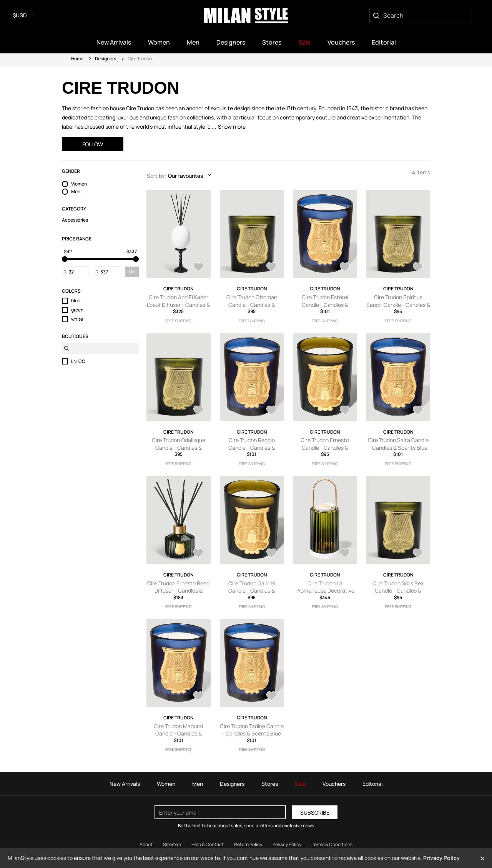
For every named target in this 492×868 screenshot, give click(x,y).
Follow (93, 144)
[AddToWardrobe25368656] (418, 268)
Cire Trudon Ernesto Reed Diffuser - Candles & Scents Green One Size (178, 591)
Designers (106, 59)
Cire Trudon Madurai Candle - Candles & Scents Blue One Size (179, 734)
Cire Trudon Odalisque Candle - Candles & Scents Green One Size (178, 447)
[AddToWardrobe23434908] (418, 411)
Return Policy (248, 844)
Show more (232, 127)
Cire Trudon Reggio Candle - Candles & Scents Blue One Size (252, 447)
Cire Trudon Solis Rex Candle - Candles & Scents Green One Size (398, 591)
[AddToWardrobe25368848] (345, 268)
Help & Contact (208, 844)
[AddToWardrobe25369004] (271, 268)
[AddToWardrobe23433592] (345, 554)
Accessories (75, 220)
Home (77, 59)
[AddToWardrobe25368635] (198, 411)
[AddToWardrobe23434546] (271, 554)
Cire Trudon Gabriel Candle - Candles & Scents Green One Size (252, 591)
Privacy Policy (441, 858)
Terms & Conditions (332, 844)
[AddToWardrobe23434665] (198, 554)
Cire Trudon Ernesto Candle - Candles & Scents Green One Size (325, 447)
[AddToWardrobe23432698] (198, 697)
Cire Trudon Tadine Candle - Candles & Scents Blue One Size (252, 734)
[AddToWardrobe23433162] (418, 554)
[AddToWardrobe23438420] (271, 411)
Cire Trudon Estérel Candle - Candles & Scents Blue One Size (325, 305)
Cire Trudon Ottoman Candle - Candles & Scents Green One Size (252, 305)
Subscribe (315, 813)
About (146, 844)
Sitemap (172, 844)
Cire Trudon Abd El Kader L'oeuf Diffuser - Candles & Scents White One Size (178, 305)
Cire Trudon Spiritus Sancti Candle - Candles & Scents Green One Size (398, 305)
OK (132, 272)
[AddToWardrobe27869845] (198, 268)
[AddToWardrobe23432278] (271, 697)
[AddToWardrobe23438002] (345, 411)
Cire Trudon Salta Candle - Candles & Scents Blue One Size (398, 447)
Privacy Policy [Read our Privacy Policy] (287, 844)
